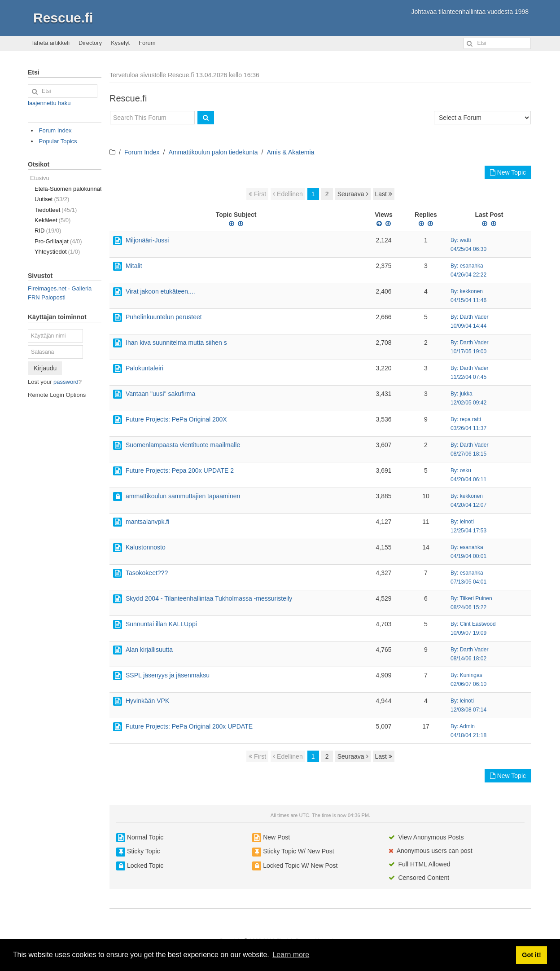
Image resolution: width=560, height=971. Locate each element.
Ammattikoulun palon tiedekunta (213, 152)
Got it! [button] (531, 955)
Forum (147, 43)
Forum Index (142, 152)
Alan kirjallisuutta (149, 650)
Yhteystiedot (57, 252)
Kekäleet (52, 220)
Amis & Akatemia (291, 152)
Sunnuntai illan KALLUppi (161, 624)
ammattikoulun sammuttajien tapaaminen (183, 496)
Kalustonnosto (146, 547)
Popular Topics (58, 141)
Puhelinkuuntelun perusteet (164, 317)
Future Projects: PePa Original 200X (176, 419)
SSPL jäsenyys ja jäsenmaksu (168, 675)
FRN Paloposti (47, 297)
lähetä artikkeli (51, 43)
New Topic (508, 172)
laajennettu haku (49, 103)
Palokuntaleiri (144, 368)
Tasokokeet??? (147, 573)
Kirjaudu (45, 368)
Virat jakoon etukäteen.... (160, 291)
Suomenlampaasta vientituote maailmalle (183, 445)
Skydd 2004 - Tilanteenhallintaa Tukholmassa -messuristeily (209, 598)
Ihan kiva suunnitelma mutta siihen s (176, 343)
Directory (90, 43)
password (66, 382)
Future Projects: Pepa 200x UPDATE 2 (180, 470)
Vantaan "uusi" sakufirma (160, 394)
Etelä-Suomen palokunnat (68, 189)
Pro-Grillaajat (58, 241)
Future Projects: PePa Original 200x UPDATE (189, 726)
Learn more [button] (291, 955)
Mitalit (134, 266)
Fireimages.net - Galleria (60, 288)
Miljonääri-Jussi (147, 240)
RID (48, 231)
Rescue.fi (63, 18)
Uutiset (52, 199)
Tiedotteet (56, 210)
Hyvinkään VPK (147, 701)
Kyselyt (120, 43)
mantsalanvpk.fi (147, 522)
